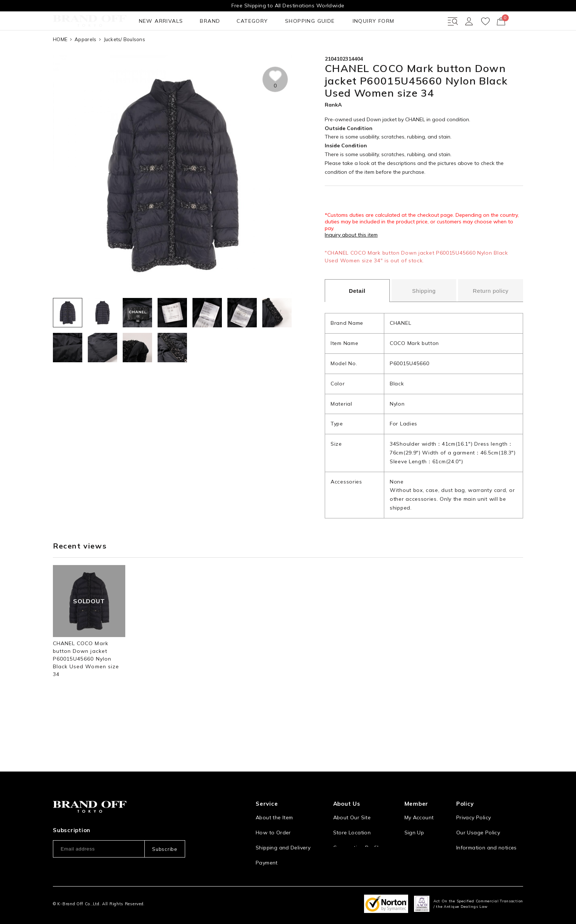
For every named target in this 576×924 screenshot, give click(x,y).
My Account (419, 805)
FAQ (261, 866)
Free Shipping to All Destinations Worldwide (288, 6)
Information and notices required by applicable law (490, 839)
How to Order (273, 820)
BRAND (122, 47)
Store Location (352, 820)
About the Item (274, 805)
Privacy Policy (474, 805)
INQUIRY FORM (274, 47)
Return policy (491, 317)
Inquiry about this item (351, 262)
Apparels (85, 66)
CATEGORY (160, 47)
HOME (60, 66)
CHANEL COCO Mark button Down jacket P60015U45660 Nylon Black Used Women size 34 (86, 686)
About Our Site (352, 805)
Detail (357, 318)
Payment (267, 851)
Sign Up (414, 820)
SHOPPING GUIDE (215, 47)
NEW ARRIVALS (77, 47)
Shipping (424, 317)
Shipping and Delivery (283, 835)
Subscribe (165, 837)
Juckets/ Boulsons (125, 66)
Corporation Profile (357, 835)
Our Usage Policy (478, 820)
